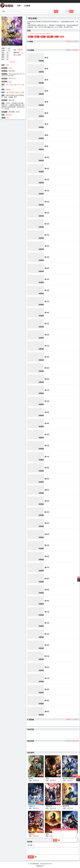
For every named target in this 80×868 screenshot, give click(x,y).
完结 (10, 82)
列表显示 (76, 41)
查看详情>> (13, 62)
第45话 (47, 545)
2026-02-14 (70, 780)
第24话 (47, 313)
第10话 (47, 157)
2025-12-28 (53, 808)
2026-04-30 (53, 780)
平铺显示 (69, 41)
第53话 (47, 634)
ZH (78, 577)
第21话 (47, 279)
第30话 (47, 379)
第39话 (47, 479)
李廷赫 (8, 89)
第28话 (47, 357)
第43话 (47, 523)
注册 (71, 11)
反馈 (78, 777)
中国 (7, 65)
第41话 (47, 501)
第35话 (47, 435)
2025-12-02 (70, 808)
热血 (11, 85)
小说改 (50, 37)
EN (78, 581)
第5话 (46, 102)
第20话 (47, 268)
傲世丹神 (66, 806)
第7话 (46, 124)
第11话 (47, 168)
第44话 (47, 534)
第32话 (47, 401)
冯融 (22, 92)
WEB (10, 68)
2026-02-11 (36, 808)
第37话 (47, 457)
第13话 (47, 191)
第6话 (46, 113)
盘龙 (47, 778)
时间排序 (69, 741)
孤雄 (47, 834)
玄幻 (7, 85)
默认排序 (76, 741)
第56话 (47, 667)
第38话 (47, 468)
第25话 (47, 324)
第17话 (47, 235)
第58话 (47, 689)
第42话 (47, 512)
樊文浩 (18, 92)
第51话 (47, 612)
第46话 (47, 556)
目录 (19, 6)
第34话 (47, 423)
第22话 (47, 290)
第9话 (46, 146)
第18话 (47, 246)
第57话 (47, 678)
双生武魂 (9, 115)
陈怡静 (12, 92)
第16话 (47, 224)
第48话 (47, 579)
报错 (78, 780)
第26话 (47, 335)
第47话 (47, 568)
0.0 (22, 53)
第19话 (47, 257)
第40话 (47, 490)
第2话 (46, 69)
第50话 (47, 601)
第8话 (46, 135)
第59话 (47, 701)
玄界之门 (32, 834)
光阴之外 (49, 806)
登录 (67, 11)
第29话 (47, 368)
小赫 (7, 92)
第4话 (46, 91)
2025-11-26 (36, 836)
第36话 (47, 446)
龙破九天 (32, 806)
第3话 (46, 80)
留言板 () (65, 829)
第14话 (47, 202)
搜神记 (31, 778)
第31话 (47, 390)
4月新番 (27, 6)
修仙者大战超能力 (69, 778)
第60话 (47, 712)
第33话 (47, 412)
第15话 (47, 213)
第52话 (47, 623)
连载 (30, 780)
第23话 (47, 302)
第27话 (47, 346)
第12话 (47, 180)
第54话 (47, 645)
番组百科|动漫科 (8, 6)
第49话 (47, 590)
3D (19, 85)
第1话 (46, 58)
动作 (15, 85)
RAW (79, 579)
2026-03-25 (36, 780)
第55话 (47, 656)
